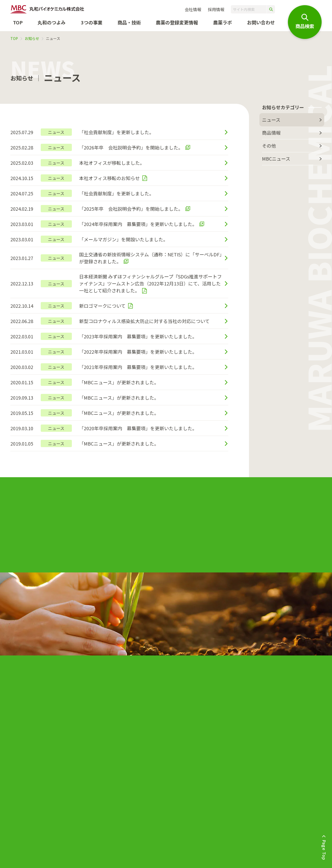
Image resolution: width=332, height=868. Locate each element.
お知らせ (32, 38)
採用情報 (216, 9)
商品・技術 (129, 22)
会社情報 (193, 9)
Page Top (324, 850)
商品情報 (271, 133)
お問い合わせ (261, 22)
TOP (18, 22)
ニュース (271, 120)
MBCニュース (276, 159)
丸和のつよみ (52, 22)
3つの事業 (92, 22)
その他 (269, 146)
